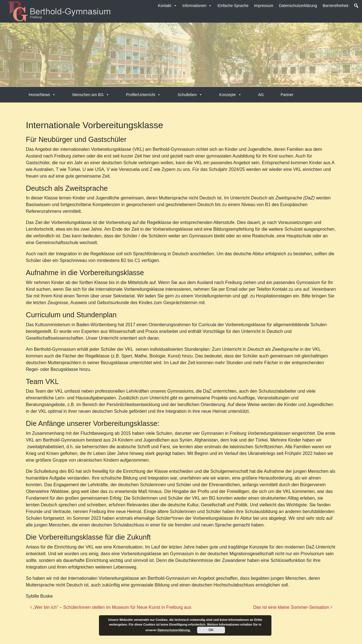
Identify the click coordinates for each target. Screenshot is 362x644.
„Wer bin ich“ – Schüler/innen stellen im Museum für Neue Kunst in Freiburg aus (111, 607)
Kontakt (167, 6)
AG (261, 95)
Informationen (197, 6)
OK (211, 630)
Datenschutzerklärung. (174, 630)
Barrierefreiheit (335, 6)
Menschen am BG (91, 95)
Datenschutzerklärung (298, 6)
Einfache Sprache (233, 6)
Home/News (42, 95)
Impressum (264, 6)
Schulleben (190, 95)
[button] (356, 6)
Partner (287, 95)
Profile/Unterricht (143, 95)
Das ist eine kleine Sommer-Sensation (293, 607)
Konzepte (230, 95)
